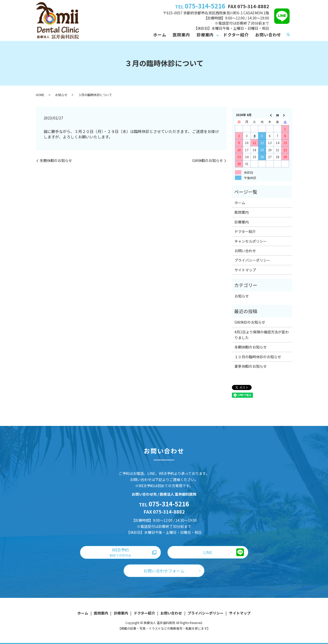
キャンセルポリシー (251, 241)
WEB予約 (120, 552)
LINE (208, 552)
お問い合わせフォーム (164, 571)
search (288, 35)
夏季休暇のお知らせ (251, 366)
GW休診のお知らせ (250, 322)
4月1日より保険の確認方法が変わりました (262, 335)
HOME (40, 95)
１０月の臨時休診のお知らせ (258, 357)
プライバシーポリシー (252, 260)
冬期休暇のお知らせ (56, 161)
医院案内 (181, 35)
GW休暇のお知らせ (208, 161)
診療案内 (205, 35)
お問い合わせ (268, 35)
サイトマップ (245, 270)
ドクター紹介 (236, 35)
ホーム (160, 35)
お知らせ (61, 95)
